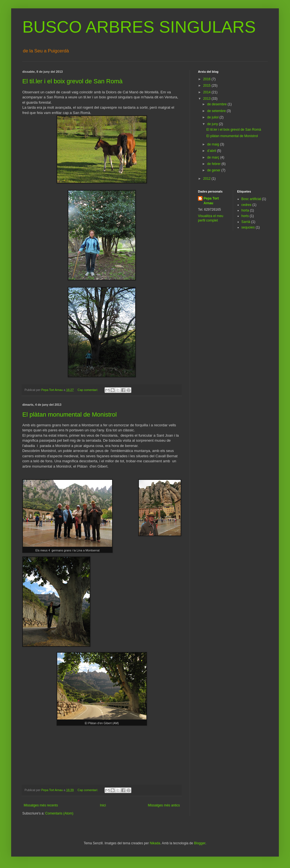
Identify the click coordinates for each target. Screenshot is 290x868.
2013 (207, 99)
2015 (207, 86)
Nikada (155, 843)
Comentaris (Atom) (59, 813)
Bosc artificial (251, 199)
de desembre (217, 104)
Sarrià (246, 222)
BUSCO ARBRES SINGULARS (139, 27)
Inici (103, 805)
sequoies (248, 227)
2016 (207, 79)
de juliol (213, 117)
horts (245, 216)
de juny (213, 124)
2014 (207, 92)
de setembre (217, 111)
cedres (246, 205)
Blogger (200, 843)
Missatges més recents (41, 805)
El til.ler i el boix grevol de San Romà (72, 81)
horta (245, 210)
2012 (207, 179)
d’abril (212, 151)
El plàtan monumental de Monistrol (70, 414)
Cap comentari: (88, 390)
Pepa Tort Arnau (211, 201)
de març (214, 157)
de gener (214, 170)
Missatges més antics (164, 805)
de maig (214, 144)
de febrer (214, 164)
